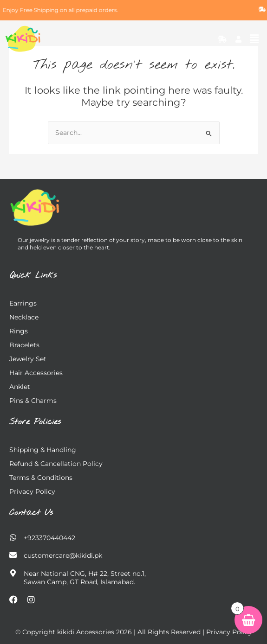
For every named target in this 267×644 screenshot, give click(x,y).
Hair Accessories (36, 373)
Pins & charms (33, 401)
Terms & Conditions (41, 478)
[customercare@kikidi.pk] (13, 555)
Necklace (24, 317)
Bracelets (24, 345)
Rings (19, 331)
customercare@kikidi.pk (63, 555)
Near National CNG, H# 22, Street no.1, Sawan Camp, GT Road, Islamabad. (85, 578)
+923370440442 (49, 538)
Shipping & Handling (43, 450)
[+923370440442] (13, 537)
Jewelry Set (28, 359)
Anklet (20, 387)
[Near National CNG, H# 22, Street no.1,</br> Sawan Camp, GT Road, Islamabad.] (13, 573)
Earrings (23, 303)
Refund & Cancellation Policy (56, 464)
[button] (254, 39)
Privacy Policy (32, 491)
